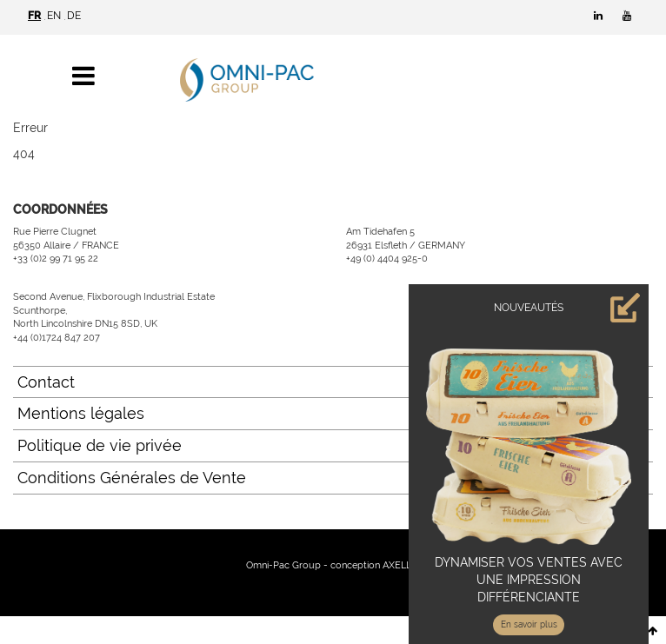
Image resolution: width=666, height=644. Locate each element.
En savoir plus (529, 624)
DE (74, 16)
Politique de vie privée (100, 445)
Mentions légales (81, 413)
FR (34, 16)
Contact (46, 382)
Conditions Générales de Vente (132, 478)
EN (54, 16)
